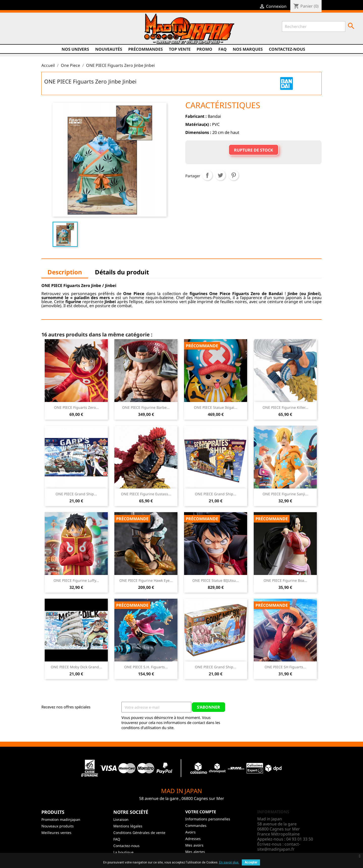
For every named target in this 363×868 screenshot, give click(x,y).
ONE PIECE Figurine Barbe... (146, 407)
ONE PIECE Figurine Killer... (285, 407)
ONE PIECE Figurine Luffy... (76, 580)
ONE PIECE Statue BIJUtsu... (216, 580)
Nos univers (75, 49)
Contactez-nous (287, 49)
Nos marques (248, 49)
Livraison (121, 819)
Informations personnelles (208, 819)
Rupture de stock (254, 150)
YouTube (40, 31)
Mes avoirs (194, 845)
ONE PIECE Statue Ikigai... (216, 407)
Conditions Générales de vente (139, 833)
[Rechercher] (314, 26)
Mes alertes (195, 852)
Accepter (251, 862)
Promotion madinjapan (61, 819)
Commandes (196, 826)
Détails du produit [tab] (122, 272)
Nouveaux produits (58, 826)
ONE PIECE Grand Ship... (76, 494)
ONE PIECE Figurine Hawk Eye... (146, 580)
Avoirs (190, 832)
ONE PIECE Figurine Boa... (285, 580)
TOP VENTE (180, 49)
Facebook (21, 31)
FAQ (223, 49)
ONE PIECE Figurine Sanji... (285, 494)
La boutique (123, 852)
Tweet (220, 175)
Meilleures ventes (56, 833)
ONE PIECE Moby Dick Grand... (76, 667)
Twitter (31, 31)
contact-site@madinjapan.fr (279, 847)
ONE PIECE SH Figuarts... (285, 667)
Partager (207, 175)
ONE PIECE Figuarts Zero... (76, 407)
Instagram (50, 31)
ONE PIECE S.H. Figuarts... (146, 667)
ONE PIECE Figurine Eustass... (146, 494)
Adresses (193, 839)
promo (204, 49)
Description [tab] (65, 272)
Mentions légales (128, 826)
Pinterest (234, 175)
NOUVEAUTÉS (109, 49)
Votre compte (201, 812)
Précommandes (146, 49)
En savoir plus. (229, 862)
